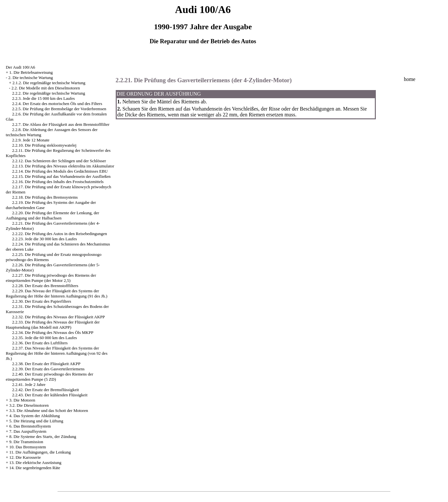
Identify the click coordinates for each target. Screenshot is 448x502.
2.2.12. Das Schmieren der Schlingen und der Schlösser (59, 161)
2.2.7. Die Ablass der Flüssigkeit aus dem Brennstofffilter (61, 124)
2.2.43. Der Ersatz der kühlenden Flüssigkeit (50, 395)
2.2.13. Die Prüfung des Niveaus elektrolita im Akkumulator (63, 166)
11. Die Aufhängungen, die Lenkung (40, 452)
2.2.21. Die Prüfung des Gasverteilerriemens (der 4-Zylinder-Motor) (204, 80)
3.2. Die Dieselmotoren (29, 405)
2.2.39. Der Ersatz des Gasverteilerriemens (48, 369)
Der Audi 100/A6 (20, 67)
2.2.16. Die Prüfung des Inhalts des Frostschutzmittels (58, 182)
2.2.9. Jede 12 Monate (31, 140)
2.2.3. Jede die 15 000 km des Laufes (43, 98)
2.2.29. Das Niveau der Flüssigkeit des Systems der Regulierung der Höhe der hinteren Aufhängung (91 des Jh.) (57, 293)
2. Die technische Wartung (30, 78)
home (410, 79)
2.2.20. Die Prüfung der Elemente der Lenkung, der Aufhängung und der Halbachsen (53, 215)
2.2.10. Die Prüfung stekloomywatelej (44, 145)
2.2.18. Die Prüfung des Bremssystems (45, 197)
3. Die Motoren (22, 400)
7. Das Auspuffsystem (28, 431)
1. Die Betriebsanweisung (31, 72)
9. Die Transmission (26, 442)
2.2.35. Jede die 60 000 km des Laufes (44, 338)
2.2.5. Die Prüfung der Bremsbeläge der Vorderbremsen (59, 109)
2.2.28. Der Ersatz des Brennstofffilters (45, 286)
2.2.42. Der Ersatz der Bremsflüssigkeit (45, 390)
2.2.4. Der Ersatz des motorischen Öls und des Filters (57, 104)
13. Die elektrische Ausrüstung (35, 462)
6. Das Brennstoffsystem (30, 426)
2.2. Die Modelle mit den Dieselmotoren (46, 88)
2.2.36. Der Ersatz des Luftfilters (40, 343)
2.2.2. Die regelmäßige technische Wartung (48, 93)
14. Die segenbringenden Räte (35, 468)
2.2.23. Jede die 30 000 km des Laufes (44, 239)
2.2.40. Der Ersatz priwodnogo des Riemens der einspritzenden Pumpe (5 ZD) (50, 377)
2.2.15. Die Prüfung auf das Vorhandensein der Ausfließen (61, 176)
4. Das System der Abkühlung (34, 416)
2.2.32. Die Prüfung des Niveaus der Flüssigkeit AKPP (58, 317)
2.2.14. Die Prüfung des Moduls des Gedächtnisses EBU (60, 171)
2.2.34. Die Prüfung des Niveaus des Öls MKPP (53, 332)
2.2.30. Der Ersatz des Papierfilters (42, 301)
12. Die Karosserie (25, 457)
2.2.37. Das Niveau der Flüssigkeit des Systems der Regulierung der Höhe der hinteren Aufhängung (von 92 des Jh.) (57, 353)
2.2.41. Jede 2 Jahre (29, 384)
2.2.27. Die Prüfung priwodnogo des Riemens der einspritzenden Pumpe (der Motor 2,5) (51, 278)
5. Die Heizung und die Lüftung (36, 421)
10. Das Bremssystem (27, 447)
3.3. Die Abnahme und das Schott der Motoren (48, 410)
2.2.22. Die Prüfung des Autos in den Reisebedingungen (59, 234)
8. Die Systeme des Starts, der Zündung (43, 436)
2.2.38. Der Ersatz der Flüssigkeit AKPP (46, 364)
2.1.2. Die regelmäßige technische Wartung (49, 83)
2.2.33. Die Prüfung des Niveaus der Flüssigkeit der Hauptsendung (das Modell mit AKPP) (53, 325)
